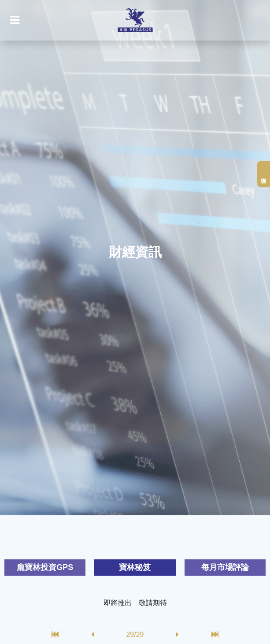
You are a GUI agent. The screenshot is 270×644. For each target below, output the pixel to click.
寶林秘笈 (135, 567)
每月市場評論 (225, 567)
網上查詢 (263, 174)
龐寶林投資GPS (45, 567)
